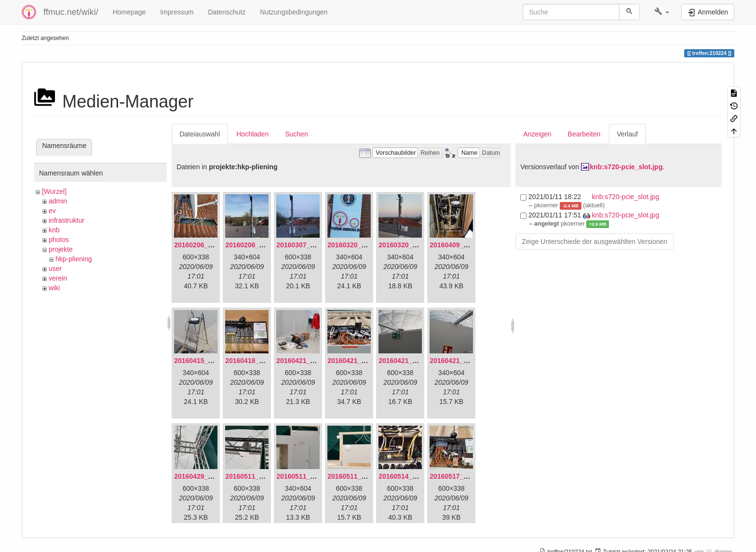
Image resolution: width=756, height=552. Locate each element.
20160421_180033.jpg (362, 361)
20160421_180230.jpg (464, 361)
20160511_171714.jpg (310, 476)
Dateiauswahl (200, 134)
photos (59, 240)
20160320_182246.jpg (413, 245)
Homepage (129, 12)
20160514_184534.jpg (413, 476)
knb (54, 230)
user (55, 269)
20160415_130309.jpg (208, 361)
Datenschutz (227, 12)
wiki (54, 288)
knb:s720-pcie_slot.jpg (626, 167)
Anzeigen (537, 134)
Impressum (177, 12)
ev (52, 211)
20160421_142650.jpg (310, 361)
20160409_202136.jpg (464, 245)
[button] (662, 12)
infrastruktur (67, 220)
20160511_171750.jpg (362, 476)
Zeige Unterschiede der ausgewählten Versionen (594, 242)
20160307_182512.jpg (310, 245)
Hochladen (252, 134)
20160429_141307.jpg (208, 476)
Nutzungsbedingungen (294, 12)
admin (58, 201)
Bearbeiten (584, 134)
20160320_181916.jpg (362, 245)
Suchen (296, 134)
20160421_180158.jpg (413, 361)
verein (58, 278)
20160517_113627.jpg (464, 476)
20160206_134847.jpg (208, 245)
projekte (61, 249)
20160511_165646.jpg (259, 476)
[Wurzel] (54, 191)
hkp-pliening (74, 259)
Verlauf (627, 134)
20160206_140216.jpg (259, 245)
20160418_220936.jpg (259, 361)
